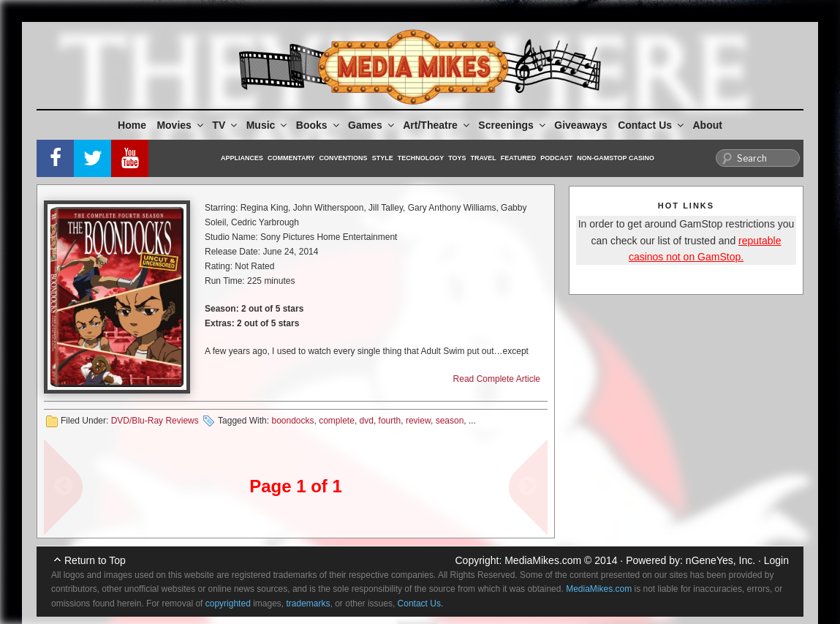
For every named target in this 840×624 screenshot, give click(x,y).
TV (226, 125)
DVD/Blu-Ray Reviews (155, 421)
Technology (421, 158)
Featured (518, 158)
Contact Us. (421, 604)
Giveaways (580, 125)
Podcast (556, 158)
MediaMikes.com (543, 560)
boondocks (292, 421)
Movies (181, 125)
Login (776, 560)
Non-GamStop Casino (616, 158)
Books (319, 125)
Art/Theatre (437, 125)
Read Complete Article (497, 379)
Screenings (512, 125)
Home (132, 125)
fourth (390, 421)
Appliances (242, 158)
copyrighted (228, 604)
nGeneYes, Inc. (720, 560)
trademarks (309, 604)
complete (337, 421)
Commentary (291, 158)
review (418, 421)
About (708, 125)
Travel (484, 158)
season (450, 421)
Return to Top (95, 560)
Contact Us (652, 125)
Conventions (344, 158)
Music (268, 125)
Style (383, 158)
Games (372, 125)
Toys (457, 158)
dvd (367, 421)
